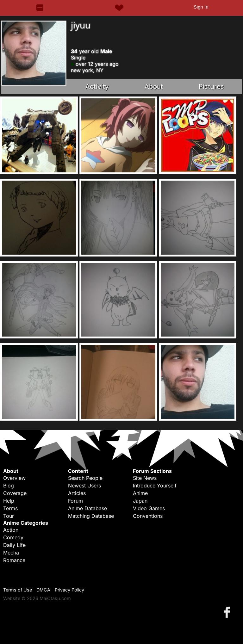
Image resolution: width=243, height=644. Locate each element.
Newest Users (84, 486)
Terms (10, 508)
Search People (85, 478)
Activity (97, 87)
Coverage (15, 493)
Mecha (11, 553)
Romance (14, 560)
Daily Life (14, 545)
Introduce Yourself (155, 486)
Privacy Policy (69, 590)
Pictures (211, 87)
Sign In (201, 7)
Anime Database (87, 508)
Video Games (149, 508)
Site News (145, 478)
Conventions (148, 516)
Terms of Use (18, 590)
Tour (9, 516)
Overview (14, 478)
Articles (77, 493)
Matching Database (91, 516)
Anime (140, 493)
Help (9, 501)
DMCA (43, 590)
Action (11, 530)
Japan (140, 501)
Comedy (13, 537)
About (154, 87)
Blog (9, 486)
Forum (75, 501)
